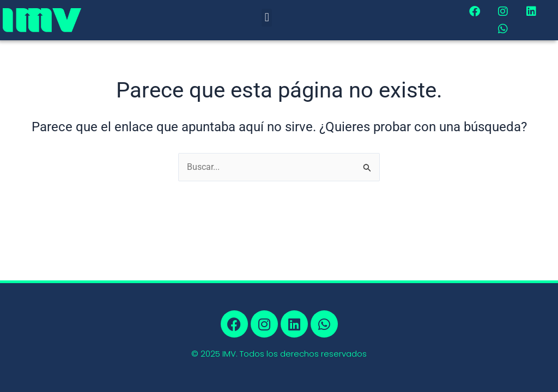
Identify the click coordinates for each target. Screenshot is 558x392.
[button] (267, 18)
